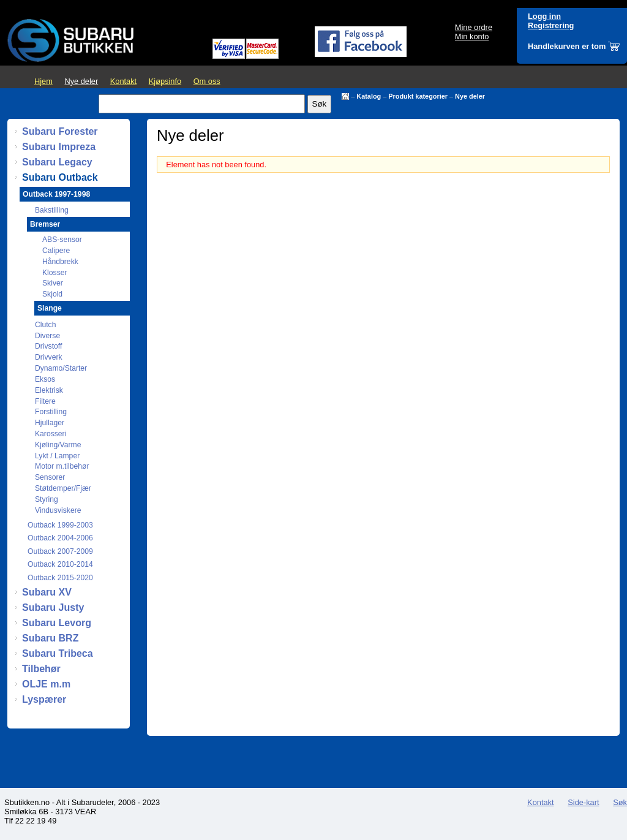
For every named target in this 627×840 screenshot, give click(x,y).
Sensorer (50, 477)
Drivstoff (48, 346)
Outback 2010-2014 (60, 564)
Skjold (52, 294)
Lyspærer (44, 699)
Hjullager (50, 423)
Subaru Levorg (57, 623)
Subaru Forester (60, 131)
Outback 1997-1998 (56, 194)
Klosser (55, 273)
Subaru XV (47, 592)
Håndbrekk (60, 262)
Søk (620, 802)
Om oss (207, 81)
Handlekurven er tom (567, 46)
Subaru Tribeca (58, 653)
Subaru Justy (53, 607)
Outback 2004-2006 (60, 538)
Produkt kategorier (418, 96)
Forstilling (51, 412)
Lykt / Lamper (57, 456)
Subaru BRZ (50, 638)
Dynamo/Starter (61, 368)
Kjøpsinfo (165, 81)
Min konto (472, 36)
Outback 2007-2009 (60, 551)
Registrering (551, 25)
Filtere (45, 401)
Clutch (45, 325)
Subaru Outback (60, 177)
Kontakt (123, 81)
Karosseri (51, 434)
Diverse (47, 336)
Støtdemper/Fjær (63, 488)
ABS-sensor (62, 240)
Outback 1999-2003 (60, 525)
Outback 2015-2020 (60, 578)
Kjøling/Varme (58, 445)
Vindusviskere (58, 510)
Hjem (43, 81)
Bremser (45, 224)
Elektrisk (49, 390)
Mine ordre (474, 27)
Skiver (53, 283)
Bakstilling (52, 210)
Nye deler (81, 81)
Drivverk (49, 357)
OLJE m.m (46, 684)
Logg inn (544, 16)
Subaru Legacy (57, 162)
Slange (50, 308)
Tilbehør (41, 669)
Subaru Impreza (59, 147)
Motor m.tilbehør (62, 466)
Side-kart (583, 802)
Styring (47, 499)
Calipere (56, 251)
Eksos (45, 379)
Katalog (369, 96)
